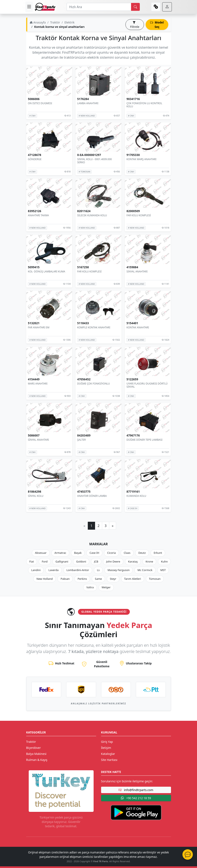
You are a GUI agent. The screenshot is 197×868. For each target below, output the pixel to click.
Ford (45, 561)
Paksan (65, 579)
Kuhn (164, 561)
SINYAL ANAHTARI (137, 271)
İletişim (106, 748)
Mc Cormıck (145, 570)
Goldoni (81, 561)
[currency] (156, 7)
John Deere (113, 561)
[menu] (29, 7)
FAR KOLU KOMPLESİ (139, 215)
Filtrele (135, 25)
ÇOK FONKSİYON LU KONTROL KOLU (144, 105)
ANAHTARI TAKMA (38, 215)
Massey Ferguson (119, 570)
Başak (78, 553)
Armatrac (60, 553)
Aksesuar (41, 553)
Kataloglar (108, 754)
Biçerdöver (33, 748)
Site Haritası (109, 760)
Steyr (113, 579)
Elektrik (70, 22)
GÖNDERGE (35, 159)
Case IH (94, 553)
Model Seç (157, 25)
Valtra (90, 587)
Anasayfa (38, 22)
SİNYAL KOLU (36, 496)
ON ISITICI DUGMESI (40, 103)
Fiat (32, 561)
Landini (36, 570)
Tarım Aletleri (133, 579)
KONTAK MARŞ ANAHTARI (141, 159)
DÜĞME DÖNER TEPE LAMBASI (144, 440)
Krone (149, 561)
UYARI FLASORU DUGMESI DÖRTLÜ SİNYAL (147, 385)
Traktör (55, 22)
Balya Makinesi (36, 754)
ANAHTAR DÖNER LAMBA (92, 496)
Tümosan (155, 579)
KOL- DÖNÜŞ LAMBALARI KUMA (46, 271)
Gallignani (62, 561)
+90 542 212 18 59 (136, 798)
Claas (127, 553)
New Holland (45, 579)
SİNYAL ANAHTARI (38, 440)
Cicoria (112, 553)
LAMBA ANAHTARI (88, 103)
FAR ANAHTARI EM (39, 327)
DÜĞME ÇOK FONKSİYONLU (94, 384)
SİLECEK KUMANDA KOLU (92, 215)
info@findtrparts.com (136, 790)
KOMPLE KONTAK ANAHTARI (94, 327)
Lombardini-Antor (78, 570)
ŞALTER (81, 440)
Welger (106, 587)
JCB (96, 561)
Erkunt (158, 553)
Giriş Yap (107, 742)
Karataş (133, 561)
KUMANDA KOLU (136, 496)
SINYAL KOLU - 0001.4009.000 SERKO (94, 161)
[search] (135, 7)
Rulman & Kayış (37, 760)
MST (163, 570)
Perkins (82, 579)
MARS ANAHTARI (38, 384)
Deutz (142, 553)
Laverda (53, 570)
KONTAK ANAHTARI (138, 327)
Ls (98, 570)
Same (98, 579)
